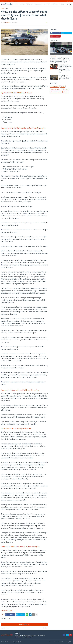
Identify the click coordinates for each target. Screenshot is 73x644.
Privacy (16, 1)
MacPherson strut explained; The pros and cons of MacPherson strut (65, 78)
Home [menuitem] (16, 4)
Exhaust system (55, 86)
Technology (65, 89)
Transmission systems (56, 92)
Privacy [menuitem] (62, 4)
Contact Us (11, 1)
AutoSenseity (12, 642)
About (6, 1)
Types (10, 611)
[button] (68, 4)
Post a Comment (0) (25, 624)
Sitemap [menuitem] (22, 4)
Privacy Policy (69, 642)
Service (7, 9)
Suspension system (56, 89)
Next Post (45, 628)
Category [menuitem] (29, 4)
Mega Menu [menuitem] (38, 4)
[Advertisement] (61, 17)
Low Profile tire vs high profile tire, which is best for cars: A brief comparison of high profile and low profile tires (65, 69)
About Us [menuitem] (47, 4)
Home (2, 1)
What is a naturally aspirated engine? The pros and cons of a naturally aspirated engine (60, 60)
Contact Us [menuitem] (54, 4)
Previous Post (5, 628)
